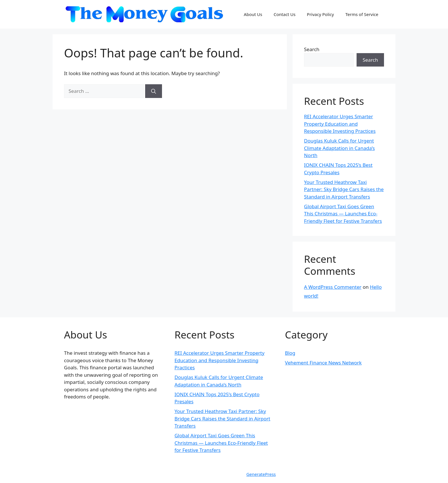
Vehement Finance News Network (323, 363)
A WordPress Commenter (333, 287)
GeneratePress (261, 474)
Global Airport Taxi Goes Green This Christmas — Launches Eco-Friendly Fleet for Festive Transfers (343, 214)
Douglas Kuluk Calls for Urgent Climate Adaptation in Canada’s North (339, 148)
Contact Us (285, 14)
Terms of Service (362, 14)
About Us (253, 14)
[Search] (154, 91)
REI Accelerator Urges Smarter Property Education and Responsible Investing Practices (340, 124)
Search (312, 49)
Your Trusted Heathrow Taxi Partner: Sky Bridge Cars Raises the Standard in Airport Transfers (344, 189)
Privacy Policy (320, 14)
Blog (290, 353)
